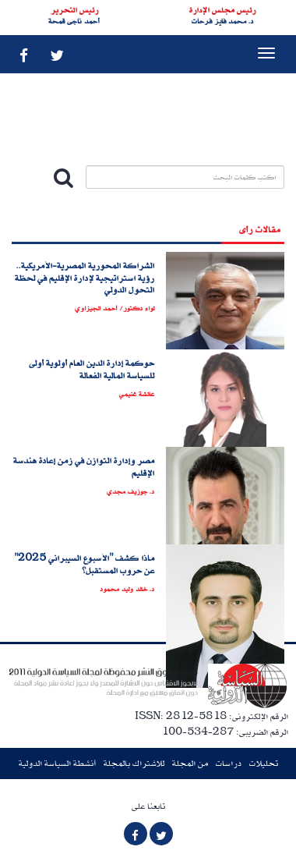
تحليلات (264, 763)
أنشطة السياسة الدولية (57, 763)
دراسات (229, 763)
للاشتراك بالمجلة (134, 763)
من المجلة (190, 763)
